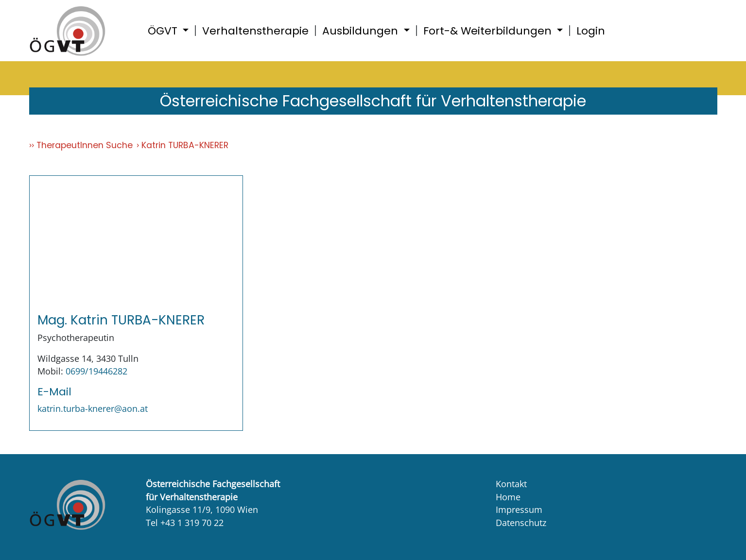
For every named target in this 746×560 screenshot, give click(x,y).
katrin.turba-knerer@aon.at (93, 408)
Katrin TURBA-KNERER (185, 145)
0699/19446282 (96, 371)
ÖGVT (164, 31)
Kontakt (511, 484)
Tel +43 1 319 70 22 (185, 523)
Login (591, 31)
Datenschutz (521, 523)
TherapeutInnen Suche (85, 145)
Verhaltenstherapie (255, 31)
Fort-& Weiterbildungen (489, 31)
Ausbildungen (362, 31)
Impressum (519, 509)
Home (508, 497)
